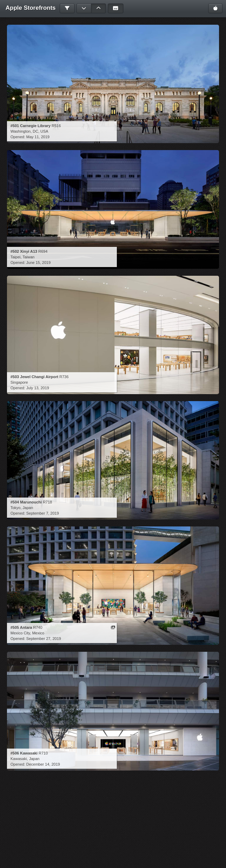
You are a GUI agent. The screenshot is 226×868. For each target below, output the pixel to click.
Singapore (19, 382)
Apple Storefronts (31, 8)
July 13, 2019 (37, 388)
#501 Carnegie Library (31, 126)
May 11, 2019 (38, 137)
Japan (28, 508)
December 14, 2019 (43, 764)
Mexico (38, 633)
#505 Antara (21, 627)
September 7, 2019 (43, 513)
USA (44, 131)
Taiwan (29, 257)
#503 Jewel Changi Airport (34, 377)
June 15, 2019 (38, 263)
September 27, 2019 (44, 639)
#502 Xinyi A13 (24, 251)
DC (36, 131)
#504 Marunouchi (26, 502)
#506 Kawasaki (24, 753)
